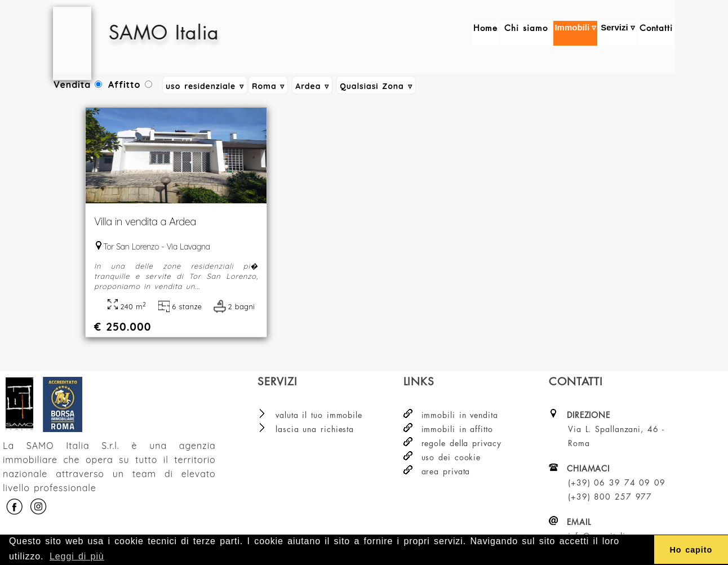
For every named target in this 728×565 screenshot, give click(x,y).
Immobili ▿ (575, 34)
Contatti (656, 33)
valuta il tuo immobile (319, 415)
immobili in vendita (460, 415)
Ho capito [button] (691, 550)
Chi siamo (526, 33)
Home (485, 33)
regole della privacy (461, 443)
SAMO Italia (191, 32)
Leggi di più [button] (77, 556)
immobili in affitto (457, 429)
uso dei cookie (451, 457)
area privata (446, 471)
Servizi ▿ (618, 34)
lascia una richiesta (315, 429)
